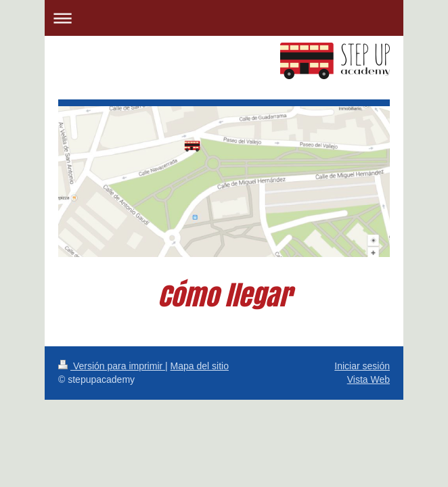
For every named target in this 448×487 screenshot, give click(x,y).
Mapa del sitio (200, 366)
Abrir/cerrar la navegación (224, 18)
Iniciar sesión (362, 366)
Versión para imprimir (112, 366)
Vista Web (368, 379)
